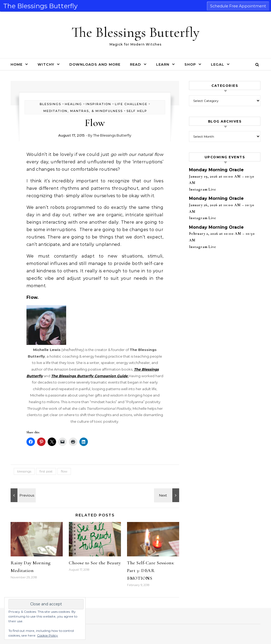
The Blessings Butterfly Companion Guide (90, 376)
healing (73, 104)
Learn (163, 64)
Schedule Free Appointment (238, 6)
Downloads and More (95, 64)
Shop (190, 64)
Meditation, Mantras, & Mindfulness (83, 111)
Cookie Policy (48, 635)
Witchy (46, 64)
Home (17, 64)
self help (137, 111)
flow (64, 471)
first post (46, 471)
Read (135, 64)
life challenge (131, 104)
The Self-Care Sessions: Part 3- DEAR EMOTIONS (151, 570)
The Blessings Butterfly (135, 32)
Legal (218, 64)
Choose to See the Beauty (95, 563)
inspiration (98, 104)
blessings (50, 104)
